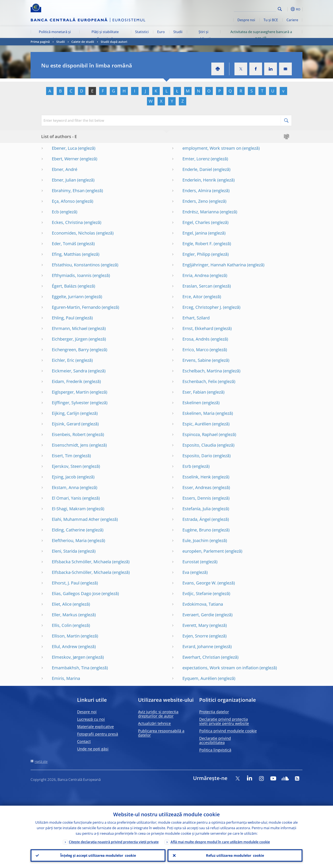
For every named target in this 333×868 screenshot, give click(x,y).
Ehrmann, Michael (70, 328)
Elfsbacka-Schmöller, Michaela (82, 572)
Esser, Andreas (197, 487)
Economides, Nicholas (73, 233)
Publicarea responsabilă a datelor (161, 733)
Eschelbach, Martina (202, 371)
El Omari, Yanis (67, 498)
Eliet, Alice (62, 604)
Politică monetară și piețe (55, 35)
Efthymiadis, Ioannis (72, 275)
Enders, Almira (197, 191)
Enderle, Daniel (197, 169)
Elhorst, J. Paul (66, 583)
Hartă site (41, 761)
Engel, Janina (195, 233)
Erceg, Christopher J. (202, 307)
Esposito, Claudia (199, 445)
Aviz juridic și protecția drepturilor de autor (158, 714)
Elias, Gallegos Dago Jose (76, 593)
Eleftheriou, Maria (69, 540)
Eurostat (191, 562)
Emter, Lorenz (196, 159)
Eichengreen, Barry (70, 350)
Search (280, 9)
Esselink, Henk (197, 477)
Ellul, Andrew (65, 646)
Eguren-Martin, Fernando (76, 307)
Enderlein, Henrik (199, 180)
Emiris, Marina (66, 678)
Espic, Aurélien (197, 424)
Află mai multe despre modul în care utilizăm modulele (220, 842)
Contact (84, 741)
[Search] (255, 8)
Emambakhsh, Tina (71, 668)
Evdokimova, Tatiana (203, 604)
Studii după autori (114, 42)
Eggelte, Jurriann (68, 297)
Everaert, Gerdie (198, 615)
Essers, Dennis (197, 498)
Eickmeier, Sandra (69, 371)
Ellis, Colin (62, 625)
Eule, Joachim (195, 540)
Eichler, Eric (63, 360)
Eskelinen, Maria (198, 413)
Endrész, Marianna (201, 212)
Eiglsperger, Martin (70, 392)
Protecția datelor (214, 712)
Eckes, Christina (67, 222)
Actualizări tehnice (154, 723)
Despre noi (246, 20)
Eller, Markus (65, 615)
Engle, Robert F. (198, 244)
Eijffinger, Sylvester (70, 403)
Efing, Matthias (66, 254)
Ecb (55, 212)
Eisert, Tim (62, 456)
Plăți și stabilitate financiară (105, 35)
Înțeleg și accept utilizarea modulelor (98, 855)
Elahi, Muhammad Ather (76, 519)
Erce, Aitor (193, 297)
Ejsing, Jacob (64, 477)
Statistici (142, 32)
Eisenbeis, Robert (69, 434)
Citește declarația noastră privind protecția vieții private (114, 842)
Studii (178, 32)
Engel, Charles (196, 222)
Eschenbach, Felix (200, 381)
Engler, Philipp (196, 254)
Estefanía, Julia (197, 509)
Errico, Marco (195, 350)
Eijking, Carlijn (66, 413)
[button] (288, 9)
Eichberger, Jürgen (70, 339)
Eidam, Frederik (67, 381)
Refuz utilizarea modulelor (235, 855)
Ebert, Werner (65, 159)
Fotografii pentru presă (98, 734)
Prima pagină (40, 42)
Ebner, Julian (64, 180)
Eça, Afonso (63, 201)
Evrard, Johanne (198, 646)
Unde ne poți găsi (93, 749)
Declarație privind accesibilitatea (215, 740)
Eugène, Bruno (197, 530)
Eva (186, 572)
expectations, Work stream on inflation (220, 668)
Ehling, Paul (63, 318)
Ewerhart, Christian (201, 657)
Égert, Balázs (64, 286)
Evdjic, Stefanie (197, 593)
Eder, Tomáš (64, 244)
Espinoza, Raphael (200, 434)
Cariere (292, 20)
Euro (161, 32)
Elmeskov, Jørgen (69, 657)
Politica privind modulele (228, 731)
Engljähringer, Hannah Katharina (214, 265)
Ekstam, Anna (65, 487)
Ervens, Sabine (197, 360)
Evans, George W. (199, 583)
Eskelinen (192, 403)
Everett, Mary (195, 625)
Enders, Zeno (195, 201)
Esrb (187, 466)
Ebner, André (65, 169)
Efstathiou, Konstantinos (76, 265)
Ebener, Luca (64, 148)
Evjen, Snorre (195, 636)
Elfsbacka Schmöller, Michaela (81, 562)
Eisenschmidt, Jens (70, 445)
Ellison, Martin (66, 636)
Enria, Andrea (196, 275)
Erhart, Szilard (196, 318)
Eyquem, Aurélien (200, 678)
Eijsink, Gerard (66, 424)
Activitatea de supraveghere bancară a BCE (261, 35)
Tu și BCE (271, 20)
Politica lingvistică (215, 750)
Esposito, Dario (197, 456)
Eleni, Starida (64, 551)
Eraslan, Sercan (197, 286)
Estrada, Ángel (196, 519)
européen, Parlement (203, 551)
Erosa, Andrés (196, 339)
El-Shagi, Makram (69, 509)
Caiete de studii (83, 42)
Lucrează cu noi (91, 719)
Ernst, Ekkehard (198, 328)
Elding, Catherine (68, 530)
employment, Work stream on (212, 148)
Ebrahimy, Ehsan (68, 191)
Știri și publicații (203, 35)
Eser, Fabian (194, 392)
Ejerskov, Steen (67, 466)
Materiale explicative (95, 727)
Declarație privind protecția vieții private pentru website (224, 721)
